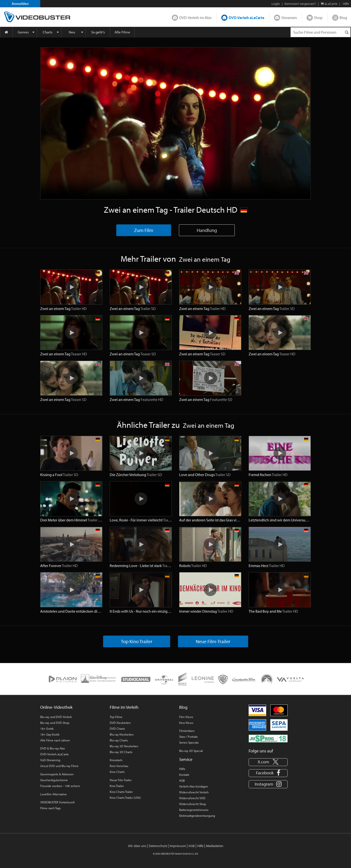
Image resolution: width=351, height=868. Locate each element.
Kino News (186, 723)
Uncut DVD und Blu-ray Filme (59, 766)
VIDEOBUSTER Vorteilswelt (57, 802)
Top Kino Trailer (137, 641)
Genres (23, 32)
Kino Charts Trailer (121, 792)
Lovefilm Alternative (54, 794)
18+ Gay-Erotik (50, 734)
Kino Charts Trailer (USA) (125, 798)
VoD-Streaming (50, 760)
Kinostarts (116, 760)
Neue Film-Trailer (213, 641)
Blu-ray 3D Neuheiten (124, 746)
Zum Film (144, 230)
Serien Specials (189, 742)
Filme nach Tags (50, 808)
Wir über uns (137, 846)
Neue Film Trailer (121, 780)
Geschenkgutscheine (54, 780)
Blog (343, 18)
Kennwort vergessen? (300, 4)
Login (276, 4)
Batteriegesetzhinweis (194, 810)
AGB (182, 780)
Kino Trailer (117, 786)
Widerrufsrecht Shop (193, 804)
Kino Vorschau (119, 766)
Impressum (178, 846)
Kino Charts (117, 772)
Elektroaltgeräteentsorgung (197, 816)
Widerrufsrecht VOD (192, 798)
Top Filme (116, 717)
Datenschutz (158, 846)
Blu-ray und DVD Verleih (56, 717)
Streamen (289, 18)
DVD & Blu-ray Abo (53, 748)
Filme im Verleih (124, 707)
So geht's (98, 32)
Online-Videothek (56, 707)
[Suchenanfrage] (321, 32)
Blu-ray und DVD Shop (55, 723)
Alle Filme (122, 32)
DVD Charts (117, 728)
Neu (72, 32)
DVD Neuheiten (120, 723)
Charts (48, 32)
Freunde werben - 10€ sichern (60, 786)
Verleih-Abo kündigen (194, 786)
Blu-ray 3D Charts (121, 752)
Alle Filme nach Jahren (55, 740)
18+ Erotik (47, 728)
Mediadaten (215, 846)
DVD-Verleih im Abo (195, 18)
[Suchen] (347, 32)
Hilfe (182, 769)
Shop (318, 18)
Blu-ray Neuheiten (122, 734)
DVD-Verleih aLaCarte (246, 18)
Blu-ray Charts (119, 740)
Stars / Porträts (188, 737)
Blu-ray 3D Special (191, 751)
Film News (186, 717)
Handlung (207, 230)
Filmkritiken (187, 731)
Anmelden (20, 4)
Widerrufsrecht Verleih (194, 792)
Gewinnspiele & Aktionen (57, 774)
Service (186, 759)
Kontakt (184, 775)
